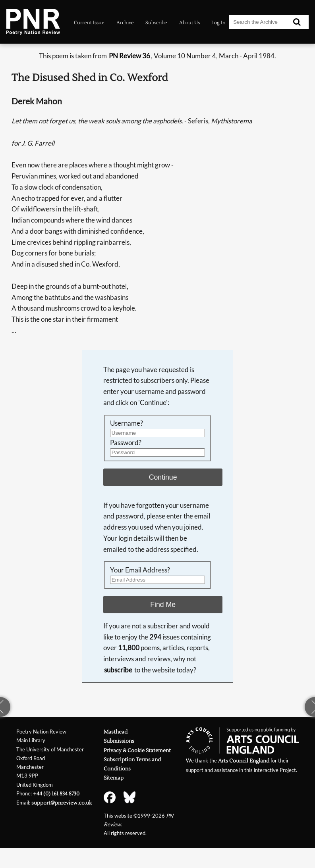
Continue (163, 477)
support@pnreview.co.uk (62, 803)
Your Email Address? (140, 570)
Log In (218, 23)
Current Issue (89, 23)
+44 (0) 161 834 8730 (56, 794)
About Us (189, 23)
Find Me (163, 605)
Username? (127, 423)
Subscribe (156, 23)
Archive (125, 23)
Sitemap (114, 778)
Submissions (119, 741)
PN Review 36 (129, 56)
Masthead (116, 732)
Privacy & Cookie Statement (137, 750)
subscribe (118, 670)
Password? (126, 443)
